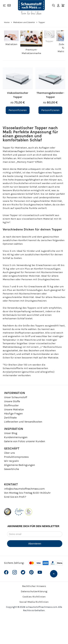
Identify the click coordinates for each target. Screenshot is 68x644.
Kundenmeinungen (16, 437)
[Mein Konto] (58, 5)
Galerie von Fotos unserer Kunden (25, 441)
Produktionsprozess (16, 457)
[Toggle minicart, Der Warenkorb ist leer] (63, 5)
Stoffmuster (11, 405)
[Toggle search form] (54, 5)
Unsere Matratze (14, 409)
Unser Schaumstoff (16, 397)
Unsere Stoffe (12, 401)
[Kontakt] (9, 5)
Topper (49, 41)
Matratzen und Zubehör (24, 22)
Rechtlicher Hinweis (34, 586)
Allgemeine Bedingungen (19, 465)
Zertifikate (10, 418)
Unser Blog (11, 433)
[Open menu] (4, 5)
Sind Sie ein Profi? (15, 497)
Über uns (9, 453)
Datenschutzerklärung (34, 591)
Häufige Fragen (13, 414)
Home (7, 22)
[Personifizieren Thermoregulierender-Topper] (50, 110)
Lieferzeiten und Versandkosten (23, 422)
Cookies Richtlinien (34, 597)
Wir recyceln (11, 461)
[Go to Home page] (31, 7)
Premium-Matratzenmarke (31, 51)
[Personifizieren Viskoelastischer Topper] (18, 110)
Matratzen (11, 44)
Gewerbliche (12, 469)
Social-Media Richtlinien (34, 602)
